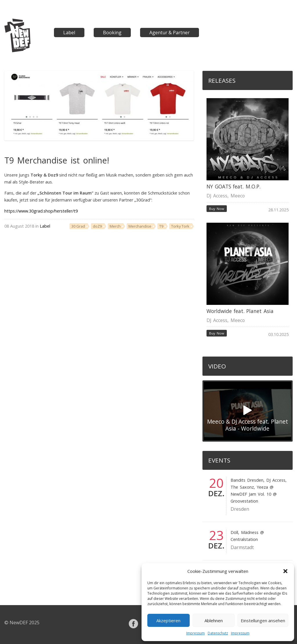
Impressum (195, 633)
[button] (285, 571)
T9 (161, 226)
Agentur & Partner (170, 33)
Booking (112, 33)
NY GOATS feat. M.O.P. (233, 187)
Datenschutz (218, 633)
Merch (115, 226)
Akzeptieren (168, 620)
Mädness (250, 532)
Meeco (238, 196)
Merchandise (140, 226)
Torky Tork (180, 226)
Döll (234, 532)
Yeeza (262, 487)
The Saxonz (242, 487)
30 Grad (78, 226)
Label (69, 33)
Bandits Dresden (247, 480)
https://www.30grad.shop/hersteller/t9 (41, 211)
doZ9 (97, 226)
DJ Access (217, 196)
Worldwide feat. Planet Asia (240, 311)
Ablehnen (214, 620)
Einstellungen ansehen (263, 620)
